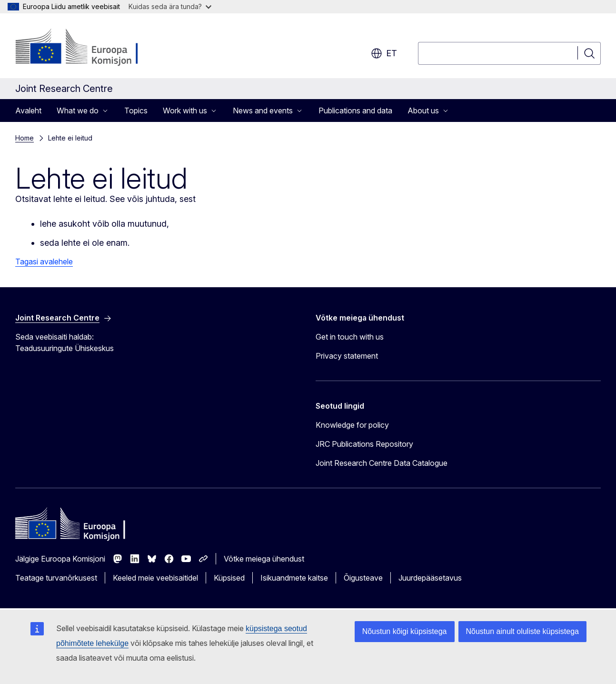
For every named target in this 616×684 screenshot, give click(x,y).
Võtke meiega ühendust (264, 559)
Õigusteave (363, 578)
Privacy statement (347, 356)
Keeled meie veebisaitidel (155, 578)
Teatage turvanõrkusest (56, 578)
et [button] (384, 53)
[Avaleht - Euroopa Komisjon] (92, 48)
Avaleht (28, 111)
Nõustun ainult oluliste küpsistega (522, 631)
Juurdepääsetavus (430, 578)
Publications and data (355, 111)
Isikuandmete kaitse (294, 578)
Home (25, 138)
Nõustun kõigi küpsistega (405, 631)
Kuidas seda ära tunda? (170, 6)
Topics (136, 111)
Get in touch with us (350, 337)
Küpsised (229, 578)
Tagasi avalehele (44, 262)
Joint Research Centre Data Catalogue (382, 463)
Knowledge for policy (352, 425)
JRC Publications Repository (364, 444)
